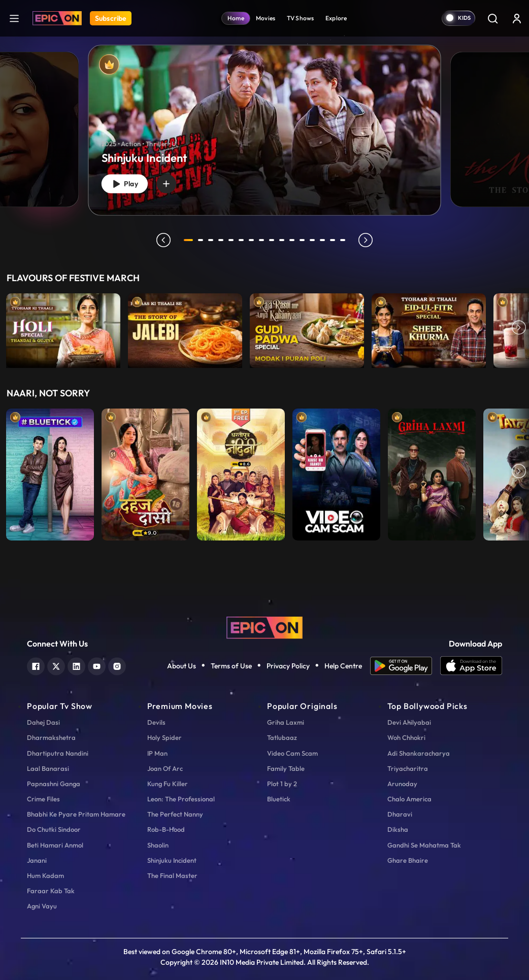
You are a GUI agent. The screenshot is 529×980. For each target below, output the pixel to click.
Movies (266, 18)
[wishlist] (174, 182)
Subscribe (111, 18)
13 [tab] (314, 240)
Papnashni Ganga (54, 784)
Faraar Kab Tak (51, 891)
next (368, 240)
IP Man (157, 753)
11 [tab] (294, 240)
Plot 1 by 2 (282, 784)
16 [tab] (345, 240)
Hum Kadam (45, 875)
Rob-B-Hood (166, 829)
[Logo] (57, 18)
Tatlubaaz (282, 737)
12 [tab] (304, 240)
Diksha (398, 829)
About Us (181, 666)
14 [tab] (324, 240)
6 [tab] (243, 240)
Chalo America (409, 799)
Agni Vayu (42, 906)
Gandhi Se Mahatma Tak (424, 845)
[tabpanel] (264, 122)
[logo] (264, 627)
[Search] (492, 18)
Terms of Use (231, 666)
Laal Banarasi (48, 768)
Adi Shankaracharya (419, 753)
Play (127, 182)
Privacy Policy (288, 666)
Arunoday (402, 784)
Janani (37, 860)
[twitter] (56, 665)
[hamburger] (14, 18)
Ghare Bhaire (408, 860)
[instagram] (117, 665)
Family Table (286, 768)
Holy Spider (164, 737)
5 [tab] (233, 240)
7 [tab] (253, 240)
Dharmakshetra (51, 737)
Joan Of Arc (165, 768)
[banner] (264, 130)
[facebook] (36, 665)
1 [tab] (188, 240)
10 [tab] (284, 240)
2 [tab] (203, 240)
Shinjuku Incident (172, 860)
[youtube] (97, 665)
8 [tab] (263, 240)
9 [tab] (274, 240)
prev (161, 240)
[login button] (517, 18)
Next (519, 328)
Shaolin (158, 845)
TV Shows (301, 18)
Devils (156, 722)
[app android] (405, 666)
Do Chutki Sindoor (54, 829)
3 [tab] (213, 240)
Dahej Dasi (43, 722)
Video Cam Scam (292, 753)
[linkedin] (76, 665)
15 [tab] (335, 240)
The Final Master (172, 875)
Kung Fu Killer (168, 784)
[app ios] (471, 666)
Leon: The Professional (181, 799)
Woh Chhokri (406, 737)
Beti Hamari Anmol (55, 845)
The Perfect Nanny (175, 814)
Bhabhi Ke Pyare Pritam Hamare (76, 814)
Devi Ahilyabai (409, 722)
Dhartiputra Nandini (58, 753)
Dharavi (400, 814)
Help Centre (343, 666)
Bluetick (279, 799)
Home (236, 18)
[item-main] (63, 328)
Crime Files (43, 799)
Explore (336, 18)
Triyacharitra (408, 768)
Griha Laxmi (286, 722)
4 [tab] (223, 240)
